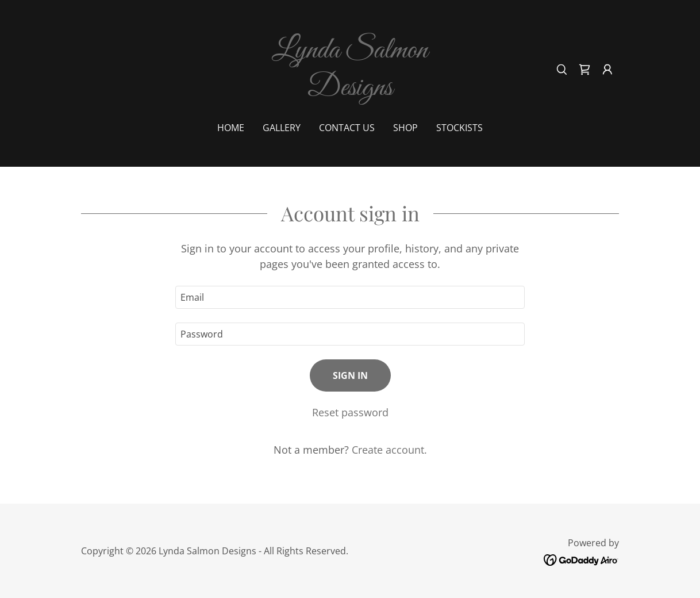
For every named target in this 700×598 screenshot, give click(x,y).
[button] (607, 70)
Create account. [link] (389, 450)
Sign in (350, 375)
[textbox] (350, 297)
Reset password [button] (350, 412)
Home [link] (231, 128)
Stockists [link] (459, 128)
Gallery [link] (282, 128)
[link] (350, 91)
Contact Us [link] (347, 128)
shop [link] (405, 128)
